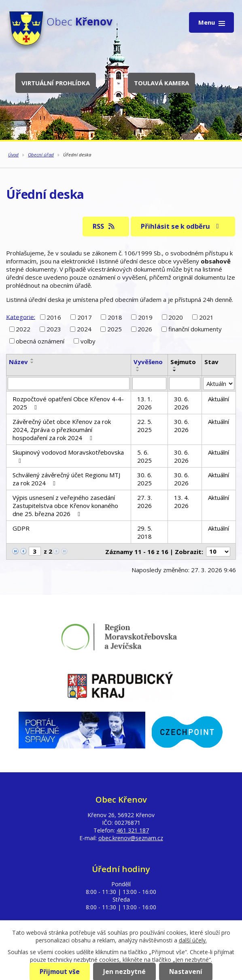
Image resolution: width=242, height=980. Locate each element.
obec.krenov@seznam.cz (131, 838)
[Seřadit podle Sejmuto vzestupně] (175, 367)
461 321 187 (133, 830)
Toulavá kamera (161, 83)
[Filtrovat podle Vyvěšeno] (149, 384)
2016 (54, 317)
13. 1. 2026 (145, 403)
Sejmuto (183, 362)
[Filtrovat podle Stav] (219, 384)
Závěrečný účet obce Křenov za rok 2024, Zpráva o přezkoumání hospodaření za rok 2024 (62, 430)
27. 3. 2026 (145, 502)
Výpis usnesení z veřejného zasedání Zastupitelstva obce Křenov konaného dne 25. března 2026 (65, 506)
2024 (84, 329)
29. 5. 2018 (145, 532)
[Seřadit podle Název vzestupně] (32, 359)
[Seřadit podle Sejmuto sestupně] (175, 371)
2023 (54, 329)
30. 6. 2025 (145, 479)
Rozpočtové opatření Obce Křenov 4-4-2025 (68, 403)
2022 (23, 329)
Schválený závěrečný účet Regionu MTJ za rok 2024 (66, 479)
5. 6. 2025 (144, 456)
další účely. (193, 940)
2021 (206, 317)
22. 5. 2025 (145, 426)
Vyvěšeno (148, 362)
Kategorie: (21, 316)
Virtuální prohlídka (56, 83)
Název (18, 362)
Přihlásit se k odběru (181, 226)
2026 (145, 329)
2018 (115, 317)
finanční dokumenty (195, 329)
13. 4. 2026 (181, 502)
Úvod (13, 155)
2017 (85, 317)
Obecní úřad (41, 155)
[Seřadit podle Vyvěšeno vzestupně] (138, 367)
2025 (115, 329)
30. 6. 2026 (181, 403)
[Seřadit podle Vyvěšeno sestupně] (138, 371)
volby (88, 341)
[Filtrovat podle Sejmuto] (185, 384)
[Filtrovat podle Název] (69, 384)
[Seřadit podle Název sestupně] (32, 362)
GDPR (21, 528)
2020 (176, 317)
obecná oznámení (40, 341)
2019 (145, 317)
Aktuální (219, 399)
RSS (104, 226)
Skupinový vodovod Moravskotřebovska (68, 456)
